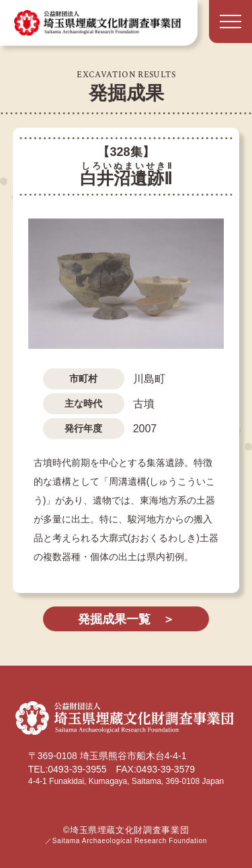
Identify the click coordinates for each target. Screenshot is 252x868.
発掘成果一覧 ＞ (126, 619)
